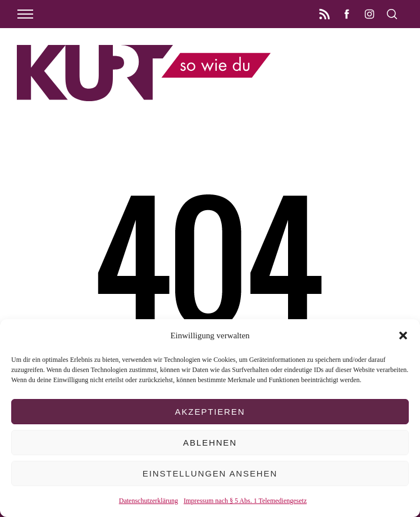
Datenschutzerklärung (149, 501)
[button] (403, 335)
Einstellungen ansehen (210, 473)
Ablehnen (210, 443)
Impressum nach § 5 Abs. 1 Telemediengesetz (245, 501)
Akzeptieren (210, 412)
